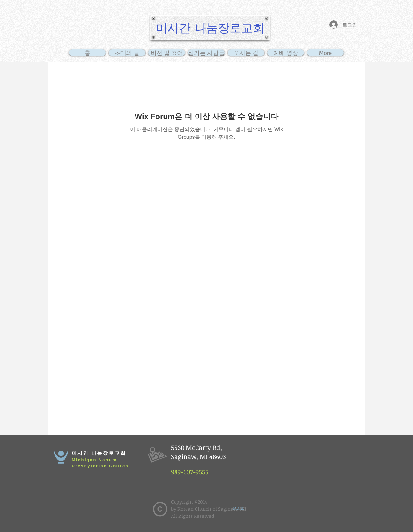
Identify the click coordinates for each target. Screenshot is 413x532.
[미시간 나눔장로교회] (210, 28)
